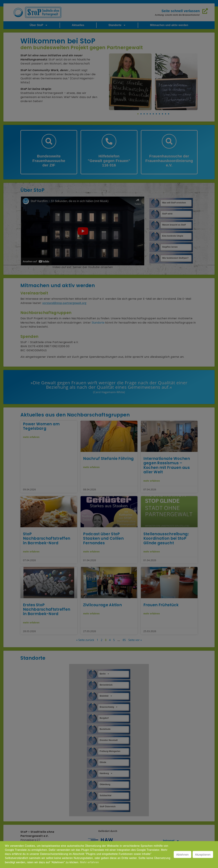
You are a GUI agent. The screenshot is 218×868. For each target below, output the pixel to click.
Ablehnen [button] (182, 855)
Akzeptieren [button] (203, 855)
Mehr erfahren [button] (89, 862)
